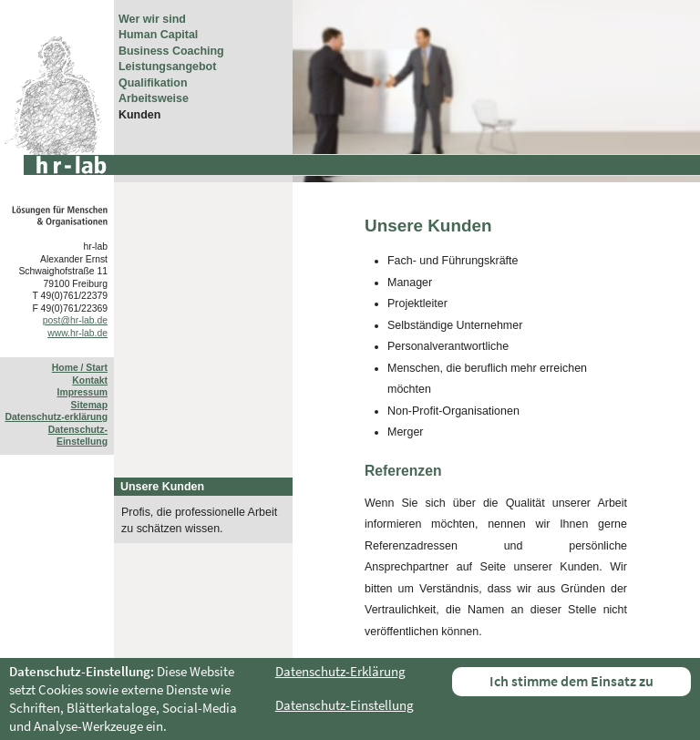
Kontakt (90, 380)
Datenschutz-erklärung (56, 417)
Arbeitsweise (154, 98)
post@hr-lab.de (75, 320)
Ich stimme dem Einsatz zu (571, 681)
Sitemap (89, 405)
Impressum (82, 392)
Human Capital (158, 35)
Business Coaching (171, 51)
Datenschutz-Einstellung (345, 705)
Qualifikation (153, 83)
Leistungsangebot (167, 67)
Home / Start (80, 368)
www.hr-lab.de (77, 333)
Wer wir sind (152, 19)
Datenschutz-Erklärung (340, 671)
